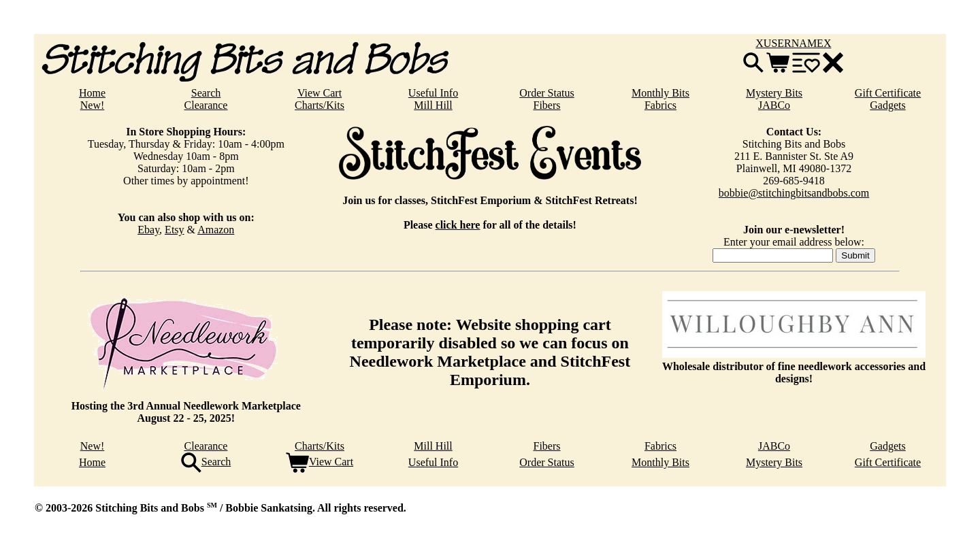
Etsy (174, 230)
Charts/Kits (320, 105)
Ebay (148, 230)
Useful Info (433, 93)
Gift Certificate (888, 93)
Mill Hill (433, 105)
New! (93, 105)
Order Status (546, 93)
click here (458, 225)
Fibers (547, 105)
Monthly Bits (660, 93)
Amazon (216, 230)
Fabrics (660, 105)
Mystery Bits (774, 93)
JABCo (774, 105)
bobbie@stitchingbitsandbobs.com (794, 193)
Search (206, 93)
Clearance (206, 105)
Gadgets (887, 105)
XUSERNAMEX (793, 43)
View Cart (320, 93)
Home (92, 93)
